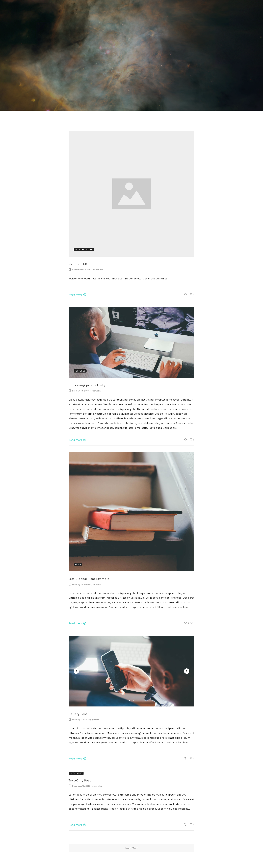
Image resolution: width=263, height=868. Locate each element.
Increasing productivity (87, 385)
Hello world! (78, 264)
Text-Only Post (80, 780)
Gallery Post (78, 714)
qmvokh (100, 269)
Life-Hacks (76, 773)
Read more (75, 294)
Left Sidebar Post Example (89, 578)
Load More (132, 848)
